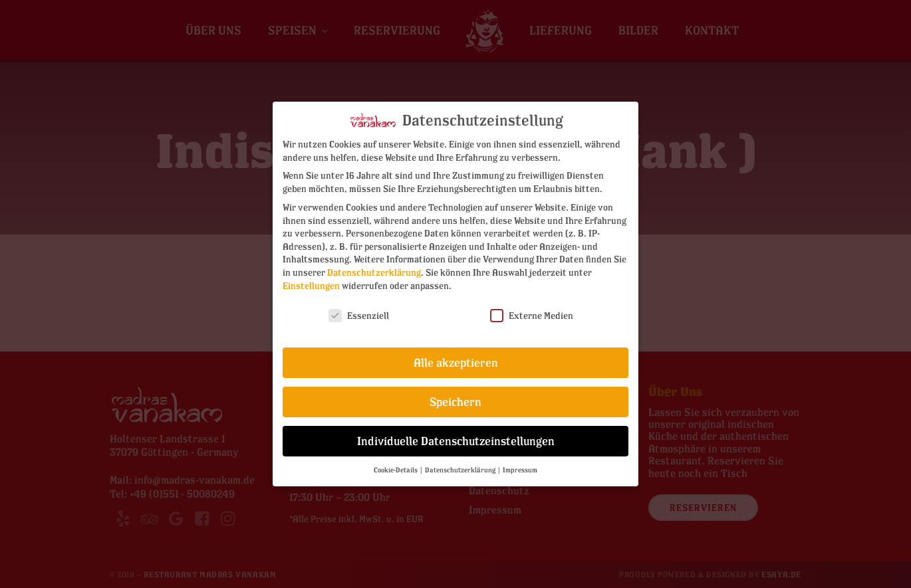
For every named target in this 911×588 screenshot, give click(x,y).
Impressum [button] (520, 470)
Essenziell (359, 315)
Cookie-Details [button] (396, 470)
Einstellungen (311, 285)
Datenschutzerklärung (374, 272)
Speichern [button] (456, 402)
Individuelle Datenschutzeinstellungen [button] (456, 441)
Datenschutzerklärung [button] (461, 470)
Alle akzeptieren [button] (456, 362)
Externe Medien (532, 315)
